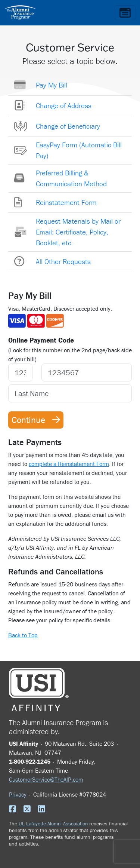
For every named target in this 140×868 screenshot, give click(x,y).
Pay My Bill (52, 85)
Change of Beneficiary (68, 126)
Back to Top (23, 635)
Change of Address (64, 105)
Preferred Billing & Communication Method (71, 178)
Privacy (18, 794)
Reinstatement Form (66, 202)
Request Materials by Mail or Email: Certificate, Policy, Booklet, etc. (78, 232)
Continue (36, 420)
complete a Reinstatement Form (69, 464)
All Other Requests (63, 261)
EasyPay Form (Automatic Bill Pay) (79, 150)
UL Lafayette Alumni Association (53, 823)
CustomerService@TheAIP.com (46, 779)
